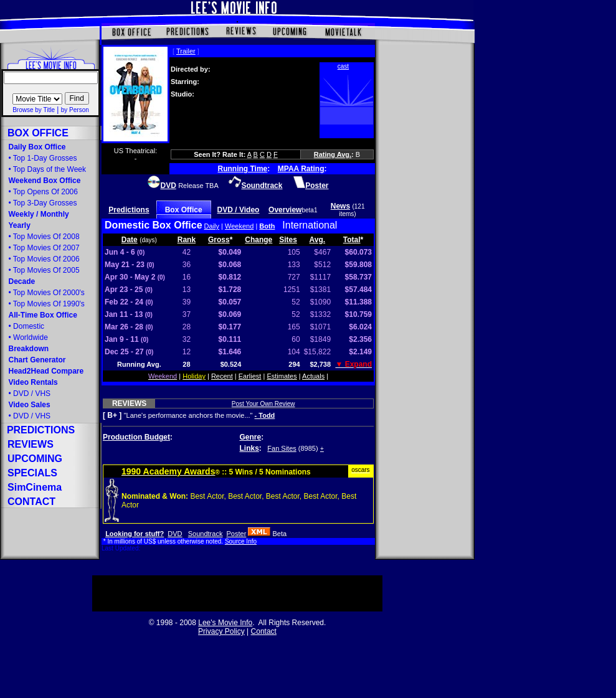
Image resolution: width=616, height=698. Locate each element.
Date (130, 240)
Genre (251, 437)
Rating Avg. (333, 154)
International (310, 225)
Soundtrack (206, 534)
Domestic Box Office (153, 225)
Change (258, 240)
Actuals (313, 376)
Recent (222, 376)
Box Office (184, 210)
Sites (288, 240)
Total (352, 240)
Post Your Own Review (263, 404)
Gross (219, 240)
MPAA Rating (301, 169)
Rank (187, 240)
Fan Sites (282, 448)
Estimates (282, 376)
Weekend (239, 226)
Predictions (129, 210)
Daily (212, 226)
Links (249, 448)
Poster (237, 534)
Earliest (250, 376)
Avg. (318, 240)
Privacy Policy (221, 631)
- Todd (265, 415)
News (340, 206)
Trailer (186, 51)
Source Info (241, 541)
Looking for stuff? (135, 534)
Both (267, 226)
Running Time (243, 169)
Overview (285, 210)
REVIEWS (129, 403)
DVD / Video (239, 210)
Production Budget (136, 437)
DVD (175, 534)
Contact (264, 631)
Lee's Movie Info (225, 623)
